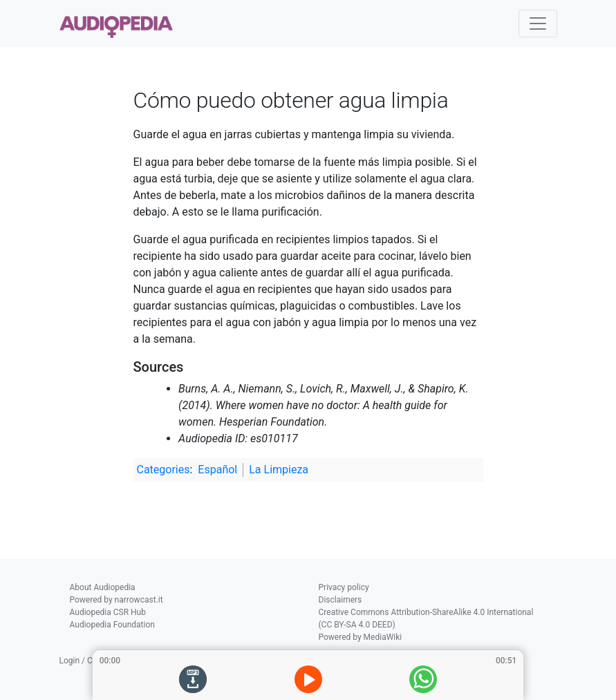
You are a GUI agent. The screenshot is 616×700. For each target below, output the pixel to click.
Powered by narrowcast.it (116, 600)
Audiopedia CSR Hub (108, 612)
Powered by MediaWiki (361, 637)
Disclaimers (340, 600)
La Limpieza (279, 470)
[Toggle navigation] (538, 23)
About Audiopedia (103, 587)
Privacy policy (344, 587)
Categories (164, 470)
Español (217, 470)
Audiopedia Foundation (112, 625)
